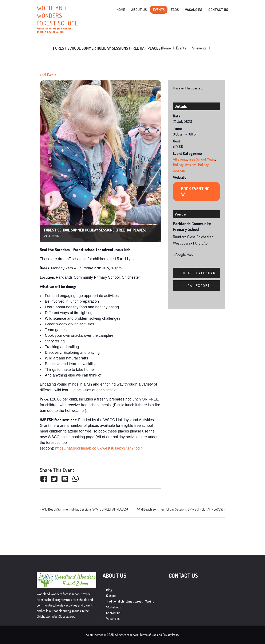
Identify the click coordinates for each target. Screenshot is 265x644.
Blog (109, 590)
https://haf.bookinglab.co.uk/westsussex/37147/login (99, 448)
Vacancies (113, 619)
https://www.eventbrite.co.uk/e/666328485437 (196, 192)
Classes (111, 596)
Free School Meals (202, 159)
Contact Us (113, 613)
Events (181, 48)
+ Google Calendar (196, 273)
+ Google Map (183, 255)
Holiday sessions (185, 165)
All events (199, 48)
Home (166, 48)
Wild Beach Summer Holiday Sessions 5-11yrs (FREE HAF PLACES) (84, 509)
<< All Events (48, 75)
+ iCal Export (196, 286)
